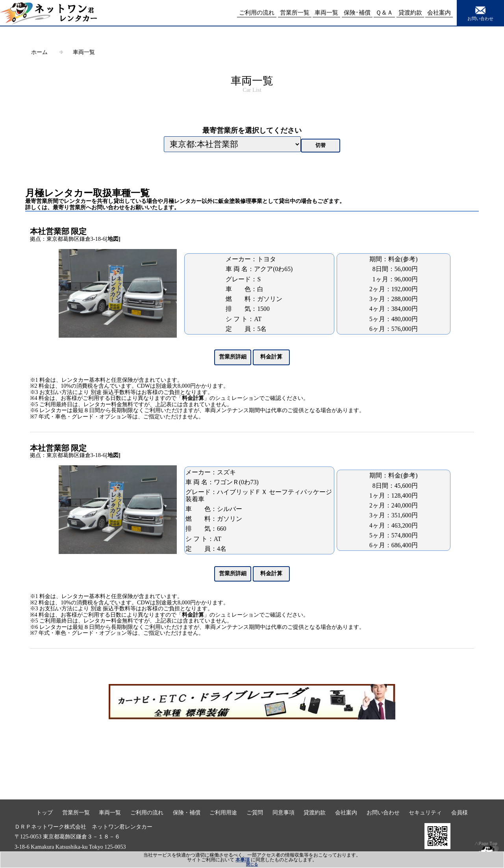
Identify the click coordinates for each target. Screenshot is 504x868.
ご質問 (255, 812)
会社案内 (346, 812)
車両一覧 (84, 52)
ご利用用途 (223, 812)
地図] (114, 239)
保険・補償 (187, 812)
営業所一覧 (76, 812)
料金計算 (193, 398)
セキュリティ (425, 812)
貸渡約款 (315, 812)
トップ (44, 812)
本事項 (243, 860)
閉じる (252, 864)
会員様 (460, 812)
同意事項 (283, 812)
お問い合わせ (480, 13)
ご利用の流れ (147, 812)
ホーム (39, 52)
